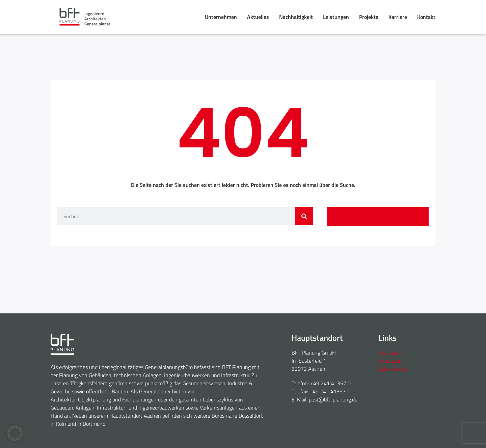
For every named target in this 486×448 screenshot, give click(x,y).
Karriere (398, 17)
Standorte (390, 353)
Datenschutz (393, 369)
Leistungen (336, 17)
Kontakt (426, 17)
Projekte (369, 17)
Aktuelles (258, 17)
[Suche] (304, 216)
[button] (15, 433)
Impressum (391, 361)
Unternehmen (221, 17)
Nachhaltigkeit (296, 17)
